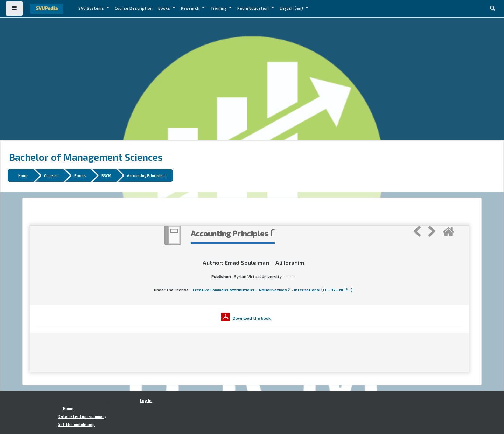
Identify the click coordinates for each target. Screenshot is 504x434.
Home (23, 175)
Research (191, 8)
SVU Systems (92, 8)
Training (219, 8)
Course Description (134, 8)
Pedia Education (254, 8)
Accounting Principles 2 (147, 175)
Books (165, 8)
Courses (51, 175)
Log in (146, 401)
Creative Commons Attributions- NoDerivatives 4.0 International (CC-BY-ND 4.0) (273, 290)
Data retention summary (82, 416)
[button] (492, 9)
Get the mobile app (76, 425)
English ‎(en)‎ (292, 8)
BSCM (106, 175)
